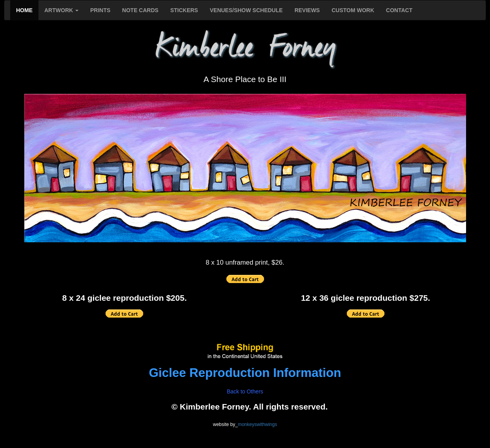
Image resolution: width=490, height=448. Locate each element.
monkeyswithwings (257, 424)
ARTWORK (61, 10)
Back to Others (245, 391)
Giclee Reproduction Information (245, 373)
